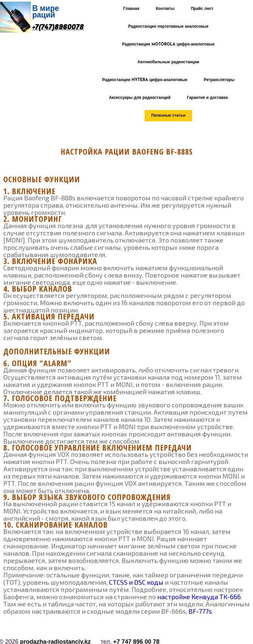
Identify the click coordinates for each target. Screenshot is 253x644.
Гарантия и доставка (207, 98)
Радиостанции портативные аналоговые (168, 27)
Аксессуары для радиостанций (140, 98)
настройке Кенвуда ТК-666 (199, 597)
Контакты (165, 9)
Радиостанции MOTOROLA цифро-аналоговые (169, 44)
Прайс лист (202, 9)
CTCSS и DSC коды (136, 582)
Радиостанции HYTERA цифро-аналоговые (145, 80)
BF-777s (200, 611)
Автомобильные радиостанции (168, 62)
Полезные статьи (168, 116)
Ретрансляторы (219, 80)
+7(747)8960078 (58, 27)
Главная (131, 9)
